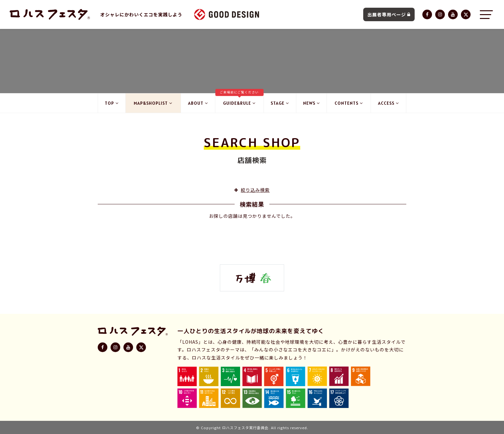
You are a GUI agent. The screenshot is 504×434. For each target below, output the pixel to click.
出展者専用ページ (389, 14)
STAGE (280, 103)
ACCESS (388, 103)
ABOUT (198, 103)
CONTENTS (349, 103)
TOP (112, 103)
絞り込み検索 (252, 190)
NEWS (311, 103)
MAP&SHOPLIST (153, 103)
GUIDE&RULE (239, 100)
